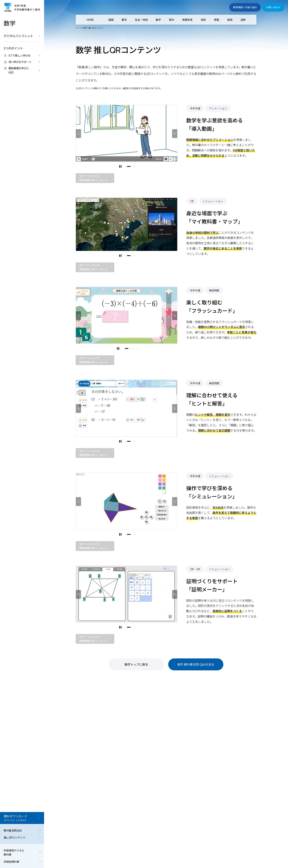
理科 (172, 20)
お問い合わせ (273, 7)
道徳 (243, 20)
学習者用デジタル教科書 (14, 852)
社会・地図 (141, 20)
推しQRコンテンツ (15, 837)
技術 (203, 20)
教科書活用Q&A (13, 830)
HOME (90, 20)
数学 (85, 28)
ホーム (78, 28)
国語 (111, 20)
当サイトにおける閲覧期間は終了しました (93, 178)
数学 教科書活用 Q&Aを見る (196, 664)
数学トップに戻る (136, 664)
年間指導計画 (11, 862)
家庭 (217, 20)
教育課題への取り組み (245, 7)
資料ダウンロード (21, 818)
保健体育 (187, 20)
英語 (230, 20)
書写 (124, 20)
